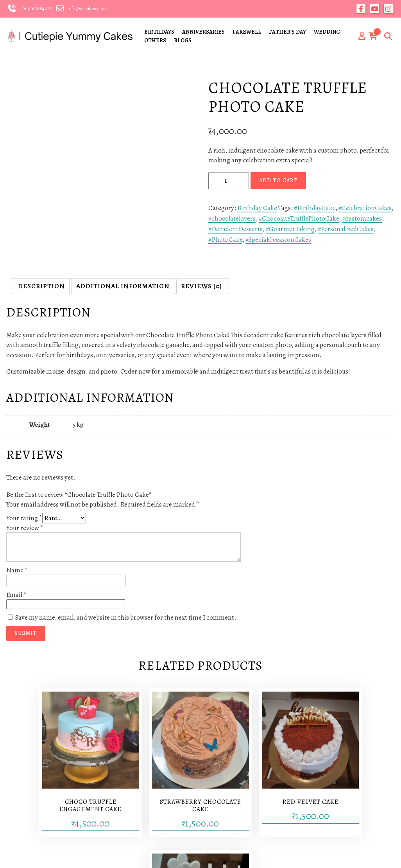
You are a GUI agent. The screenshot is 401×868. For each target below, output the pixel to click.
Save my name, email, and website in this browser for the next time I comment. (126, 617)
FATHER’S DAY (287, 32)
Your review (25, 528)
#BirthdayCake (315, 208)
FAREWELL (247, 32)
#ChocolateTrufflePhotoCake (299, 218)
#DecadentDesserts (235, 229)
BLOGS (183, 40)
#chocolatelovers (232, 218)
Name (17, 570)
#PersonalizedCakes (346, 229)
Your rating (24, 518)
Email (16, 595)
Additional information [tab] (123, 286)
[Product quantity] (229, 181)
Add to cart (278, 181)
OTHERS (155, 40)
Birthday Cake (257, 208)
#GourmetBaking (290, 229)
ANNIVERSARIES (203, 32)
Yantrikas (204, 855)
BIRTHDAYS (159, 32)
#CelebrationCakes (365, 208)
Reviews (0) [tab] (201, 286)
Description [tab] (41, 286)
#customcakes (362, 218)
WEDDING (327, 32)
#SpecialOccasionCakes (278, 240)
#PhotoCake (225, 240)
